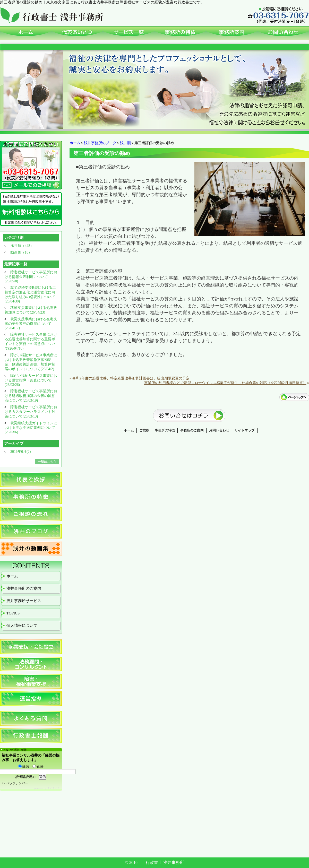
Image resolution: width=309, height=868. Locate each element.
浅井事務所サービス (24, 601)
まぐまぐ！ (54, 788)
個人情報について (22, 626)
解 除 (38, 767)
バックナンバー (17, 783)
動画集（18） (21, 252)
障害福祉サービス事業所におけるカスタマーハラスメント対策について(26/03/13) (31, 412)
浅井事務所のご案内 (24, 588)
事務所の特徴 (165, 430)
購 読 (24, 767)
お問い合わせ (219, 430)
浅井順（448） (22, 246)
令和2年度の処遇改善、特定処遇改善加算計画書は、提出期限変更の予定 (131, 378)
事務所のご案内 (192, 430)
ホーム (75, 143)
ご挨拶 (144, 430)
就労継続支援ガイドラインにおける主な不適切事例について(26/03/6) (31, 428)
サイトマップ (245, 430)
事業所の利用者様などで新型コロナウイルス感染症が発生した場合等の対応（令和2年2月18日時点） (225, 383)
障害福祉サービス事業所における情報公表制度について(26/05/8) (31, 277)
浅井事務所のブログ (100, 143)
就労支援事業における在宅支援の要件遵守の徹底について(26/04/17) (31, 324)
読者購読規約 (25, 777)
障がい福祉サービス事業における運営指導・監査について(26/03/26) (31, 380)
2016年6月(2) (20, 452)
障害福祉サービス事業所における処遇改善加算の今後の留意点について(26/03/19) (31, 396)
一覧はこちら (47, 462)
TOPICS (13, 613)
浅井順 (125, 143)
